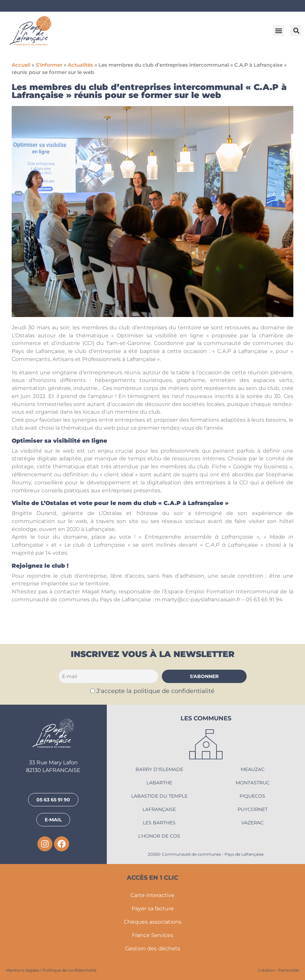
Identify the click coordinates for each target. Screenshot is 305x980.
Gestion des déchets (153, 948)
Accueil (21, 65)
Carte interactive (152, 895)
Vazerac (252, 823)
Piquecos (252, 796)
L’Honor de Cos (159, 836)
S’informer (49, 65)
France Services (152, 935)
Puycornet (253, 809)
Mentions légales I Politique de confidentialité (51, 970)
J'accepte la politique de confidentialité (156, 691)
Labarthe (159, 783)
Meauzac (253, 769)
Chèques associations (153, 922)
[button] (278, 30)
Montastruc (253, 783)
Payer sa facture (153, 908)
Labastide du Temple (159, 796)
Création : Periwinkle (278, 970)
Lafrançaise (159, 809)
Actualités (80, 65)
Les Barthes (159, 823)
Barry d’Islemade (159, 769)
